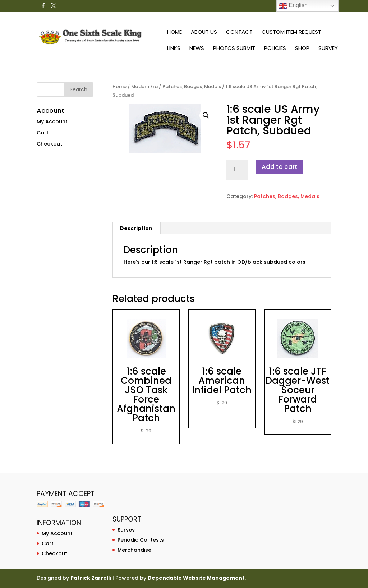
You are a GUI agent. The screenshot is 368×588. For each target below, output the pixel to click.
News (197, 49)
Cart (43, 133)
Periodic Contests (141, 540)
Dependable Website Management (196, 578)
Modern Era (144, 86)
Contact (239, 33)
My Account (52, 121)
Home (174, 33)
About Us (204, 33)
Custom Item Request (291, 33)
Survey (328, 49)
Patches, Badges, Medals (192, 86)
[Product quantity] (237, 170)
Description (136, 228)
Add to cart (279, 167)
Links (174, 49)
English (293, 6)
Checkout (49, 144)
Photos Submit (234, 49)
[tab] (136, 228)
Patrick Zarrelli (91, 578)
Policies (275, 49)
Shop (302, 49)
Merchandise (134, 550)
